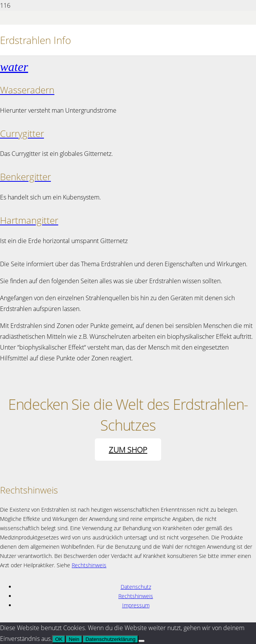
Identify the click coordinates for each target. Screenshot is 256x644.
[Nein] (141, 641)
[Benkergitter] (128, 177)
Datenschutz (136, 587)
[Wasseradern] (128, 67)
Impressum (136, 605)
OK (59, 639)
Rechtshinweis (89, 565)
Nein (74, 639)
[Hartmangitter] (128, 221)
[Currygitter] (128, 134)
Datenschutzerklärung (111, 639)
